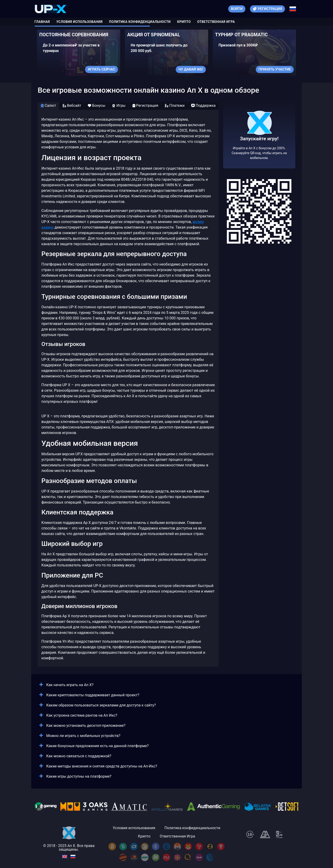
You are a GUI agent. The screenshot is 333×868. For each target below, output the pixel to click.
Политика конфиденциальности (140, 22)
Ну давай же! (191, 69)
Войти (237, 9)
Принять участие (275, 69)
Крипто (184, 22)
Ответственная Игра (216, 22)
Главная (42, 22)
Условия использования (80, 22)
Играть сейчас (102, 69)
